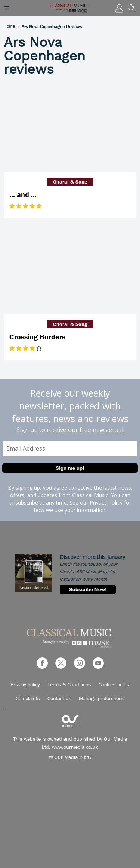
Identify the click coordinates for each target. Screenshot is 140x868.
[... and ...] (70, 128)
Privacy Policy (106, 503)
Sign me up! (70, 468)
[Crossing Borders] (70, 270)
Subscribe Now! (88, 589)
